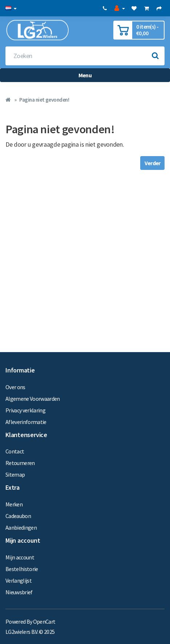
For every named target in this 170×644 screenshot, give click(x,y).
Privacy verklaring (25, 410)
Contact (15, 451)
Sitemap (15, 474)
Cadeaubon (18, 516)
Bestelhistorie (22, 569)
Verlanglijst (19, 580)
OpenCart (44, 621)
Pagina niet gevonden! (44, 100)
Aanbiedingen (21, 527)
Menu (85, 75)
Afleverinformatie (26, 422)
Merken (14, 504)
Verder (152, 163)
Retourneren (20, 463)
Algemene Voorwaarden (33, 399)
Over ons (15, 387)
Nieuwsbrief (19, 592)
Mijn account (20, 557)
